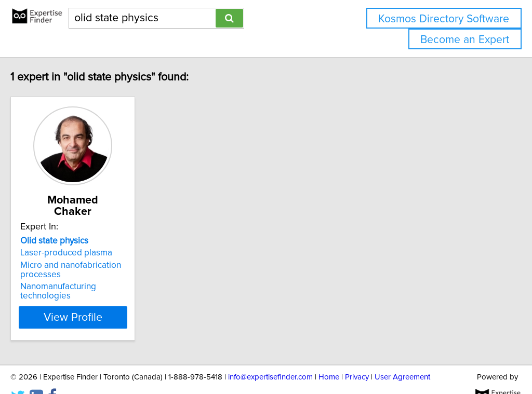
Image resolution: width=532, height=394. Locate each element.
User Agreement (402, 356)
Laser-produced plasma (88, 241)
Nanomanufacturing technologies (106, 275)
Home (329, 356)
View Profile (108, 296)
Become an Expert (465, 40)
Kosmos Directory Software (444, 19)
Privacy (357, 356)
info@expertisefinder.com (270, 356)
